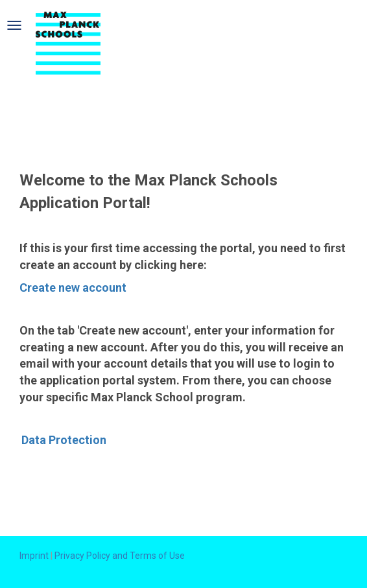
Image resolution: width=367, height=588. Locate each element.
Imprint (34, 556)
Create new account (73, 288)
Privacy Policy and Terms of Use (120, 556)
